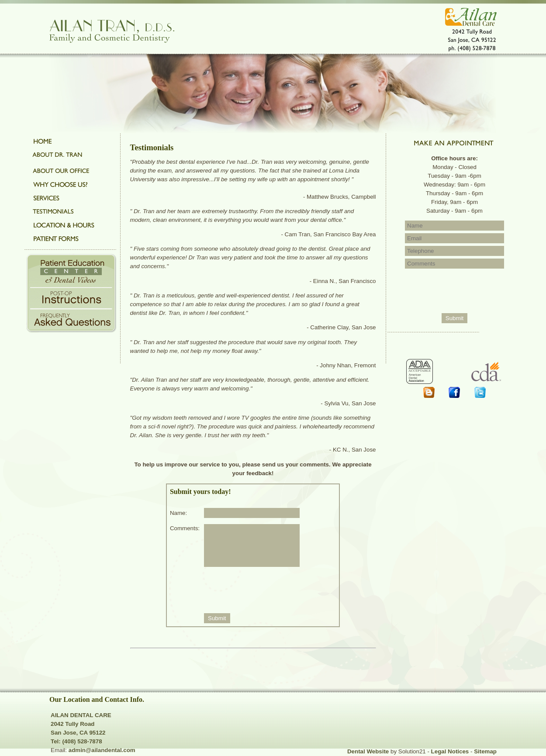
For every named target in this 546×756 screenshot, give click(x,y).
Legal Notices (450, 751)
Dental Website (368, 751)
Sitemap (485, 751)
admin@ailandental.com (102, 750)
